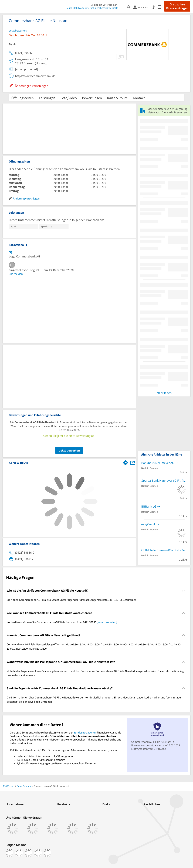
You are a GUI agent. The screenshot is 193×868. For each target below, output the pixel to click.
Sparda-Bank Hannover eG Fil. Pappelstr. (164, 480)
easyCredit (148, 524)
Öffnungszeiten (23, 98)
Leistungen (47, 98)
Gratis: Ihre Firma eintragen (177, 6)
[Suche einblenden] (130, 7)
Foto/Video (69, 98)
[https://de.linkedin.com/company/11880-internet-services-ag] (38, 853)
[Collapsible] (184, 591)
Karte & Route (117, 98)
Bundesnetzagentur (85, 732)
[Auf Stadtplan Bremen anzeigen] (133, 462)
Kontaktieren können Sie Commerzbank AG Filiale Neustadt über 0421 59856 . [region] (62, 622)
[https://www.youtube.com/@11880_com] (47, 853)
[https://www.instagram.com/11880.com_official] (19, 853)
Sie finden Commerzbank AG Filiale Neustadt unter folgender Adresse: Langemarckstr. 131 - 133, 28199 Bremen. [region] (72, 600)
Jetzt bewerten (69, 450)
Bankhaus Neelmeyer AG (158, 463)
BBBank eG (149, 506)
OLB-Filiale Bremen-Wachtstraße (163, 550)
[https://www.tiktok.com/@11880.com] (28, 853)
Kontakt (139, 98)
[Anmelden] (143, 7)
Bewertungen (92, 98)
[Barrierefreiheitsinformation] (155, 7)
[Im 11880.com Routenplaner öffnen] (126, 462)
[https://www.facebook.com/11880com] (9, 853)
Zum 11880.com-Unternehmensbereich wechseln (93, 8)
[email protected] (107, 622)
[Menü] (161, 7)
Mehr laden (164, 393)
